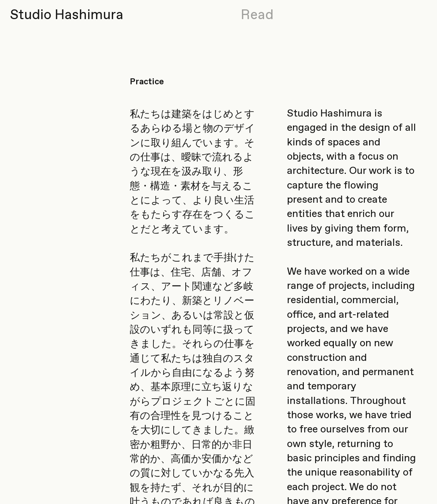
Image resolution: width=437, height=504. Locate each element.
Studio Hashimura (67, 15)
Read (257, 15)
